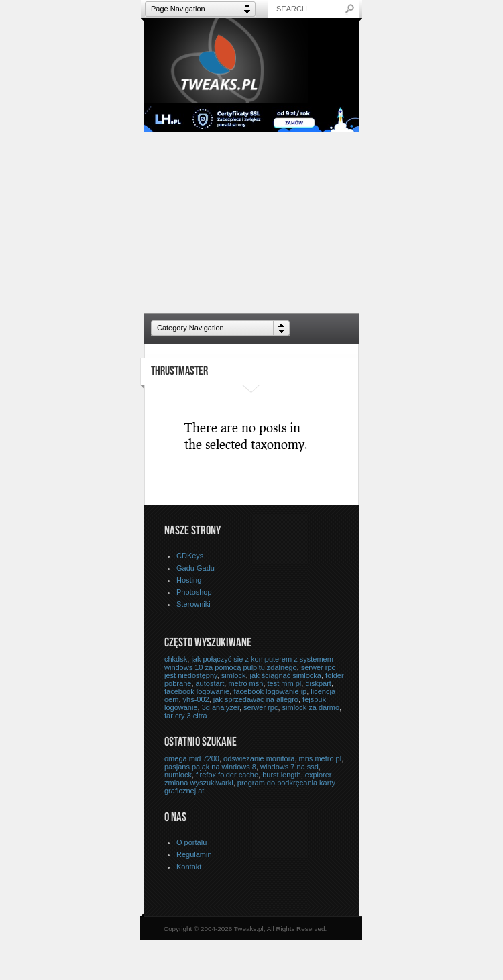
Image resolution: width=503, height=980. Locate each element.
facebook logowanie (197, 691)
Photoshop (194, 592)
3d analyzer (221, 707)
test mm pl (285, 683)
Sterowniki (193, 604)
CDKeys (190, 556)
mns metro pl (321, 758)
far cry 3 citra (186, 716)
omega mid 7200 (192, 758)
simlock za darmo (311, 707)
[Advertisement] (251, 223)
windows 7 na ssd (289, 767)
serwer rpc (261, 707)
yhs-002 (196, 699)
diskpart (318, 683)
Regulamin (194, 854)
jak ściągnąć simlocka (286, 675)
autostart (210, 683)
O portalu (191, 842)
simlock (234, 675)
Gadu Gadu (195, 568)
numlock (178, 775)
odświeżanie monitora (259, 758)
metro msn (245, 683)
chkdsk (176, 659)
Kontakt (189, 867)
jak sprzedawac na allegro (256, 699)
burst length (281, 775)
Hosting (189, 580)
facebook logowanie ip (270, 691)
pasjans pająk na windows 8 (210, 767)
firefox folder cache (227, 775)
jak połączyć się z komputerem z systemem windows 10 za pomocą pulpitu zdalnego (249, 663)
